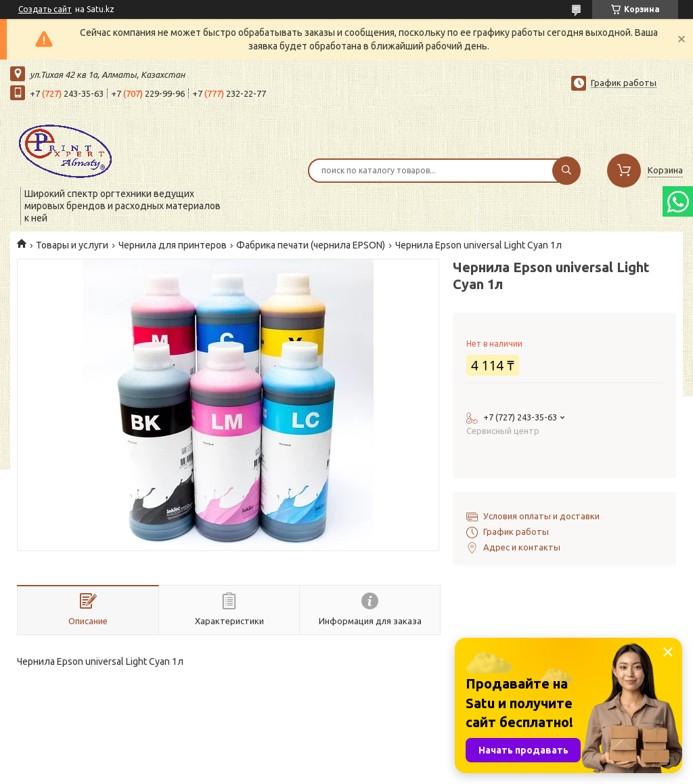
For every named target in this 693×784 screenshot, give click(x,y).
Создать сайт (45, 9)
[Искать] (566, 171)
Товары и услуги (72, 245)
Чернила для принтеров (173, 245)
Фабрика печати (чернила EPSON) (311, 245)
